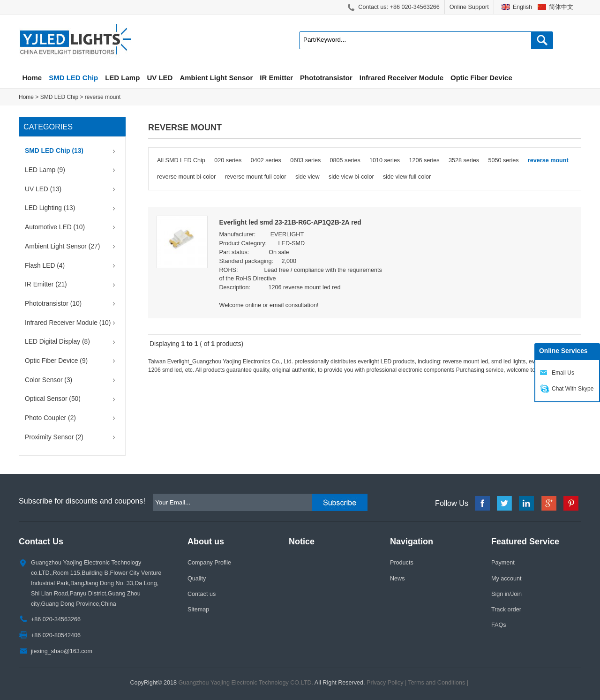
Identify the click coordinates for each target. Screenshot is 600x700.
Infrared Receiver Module (401, 78)
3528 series (464, 160)
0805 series (345, 160)
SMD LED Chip (73, 78)
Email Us (563, 373)
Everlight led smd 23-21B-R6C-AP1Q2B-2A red (290, 222)
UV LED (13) (43, 189)
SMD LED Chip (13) (54, 151)
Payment (503, 563)
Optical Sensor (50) (53, 399)
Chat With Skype (573, 389)
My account (506, 579)
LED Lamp (122, 78)
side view (307, 177)
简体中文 (561, 7)
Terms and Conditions (437, 683)
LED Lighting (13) (50, 208)
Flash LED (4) (45, 266)
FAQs (499, 625)
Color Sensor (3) (49, 380)
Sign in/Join (506, 594)
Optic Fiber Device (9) (56, 361)
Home (32, 78)
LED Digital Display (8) (57, 342)
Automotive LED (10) (55, 227)
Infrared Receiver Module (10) (68, 323)
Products (402, 563)
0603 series (305, 160)
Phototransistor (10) (53, 304)
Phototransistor (326, 78)
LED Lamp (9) (45, 170)
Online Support (469, 7)
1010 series (385, 160)
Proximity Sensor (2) (54, 437)
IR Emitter (276, 78)
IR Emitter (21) (46, 284)
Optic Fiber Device (481, 78)
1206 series (424, 160)
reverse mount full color (256, 177)
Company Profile (209, 563)
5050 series (503, 160)
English (522, 7)
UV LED (160, 78)
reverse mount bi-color (186, 177)
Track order (506, 610)
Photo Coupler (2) (50, 418)
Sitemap (198, 610)
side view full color (407, 177)
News (397, 579)
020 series (228, 160)
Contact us (202, 594)
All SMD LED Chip (181, 160)
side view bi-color (351, 177)
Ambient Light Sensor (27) (62, 246)
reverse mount (103, 97)
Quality (197, 579)
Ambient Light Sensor (216, 78)
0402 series (266, 160)
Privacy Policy (385, 683)
